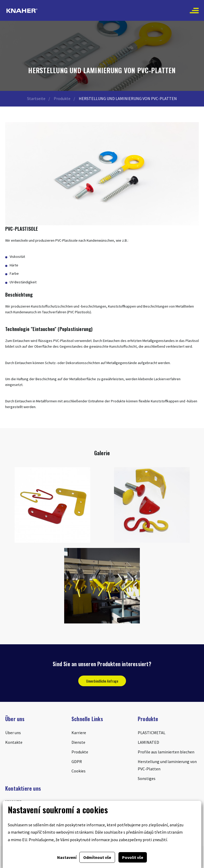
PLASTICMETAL (152, 733)
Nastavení (67, 857)
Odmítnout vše (97, 857)
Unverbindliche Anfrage (102, 681)
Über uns (13, 733)
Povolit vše (133, 857)
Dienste (78, 742)
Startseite (36, 98)
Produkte (62, 98)
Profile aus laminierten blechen (166, 752)
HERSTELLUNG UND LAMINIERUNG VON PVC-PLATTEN (128, 98)
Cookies (79, 771)
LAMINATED (148, 742)
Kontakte (14, 742)
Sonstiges (147, 778)
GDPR (77, 761)
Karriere (79, 733)
